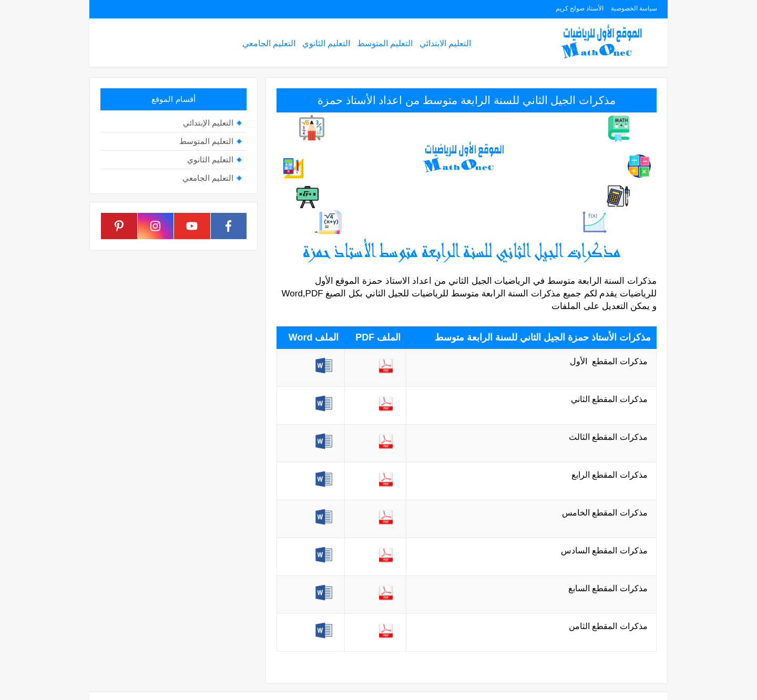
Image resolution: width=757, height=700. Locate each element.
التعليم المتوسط (385, 43)
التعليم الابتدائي (445, 43)
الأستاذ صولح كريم (580, 8)
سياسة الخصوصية (634, 8)
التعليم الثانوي (326, 43)
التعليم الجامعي (269, 43)
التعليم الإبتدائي (208, 123)
